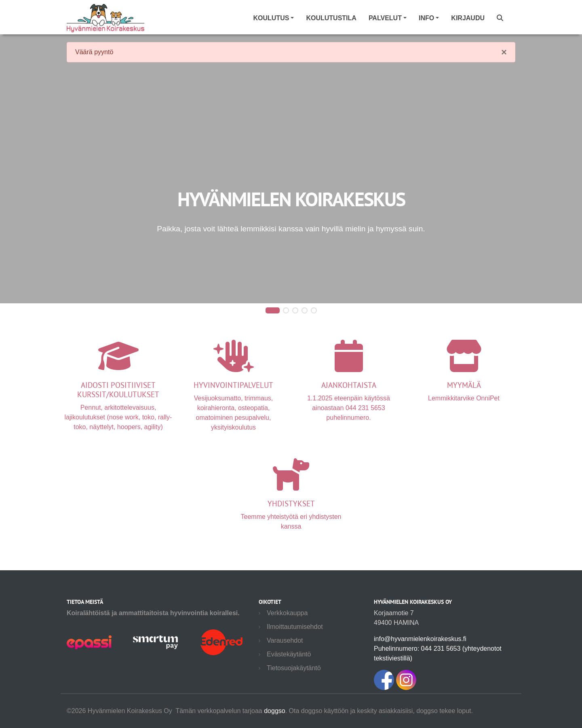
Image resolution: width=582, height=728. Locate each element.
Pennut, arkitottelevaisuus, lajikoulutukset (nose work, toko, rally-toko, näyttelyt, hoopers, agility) (118, 396)
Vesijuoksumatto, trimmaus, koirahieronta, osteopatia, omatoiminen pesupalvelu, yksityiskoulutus (233, 397)
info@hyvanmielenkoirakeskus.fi (420, 639)
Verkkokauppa (287, 613)
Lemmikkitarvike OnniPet (464, 382)
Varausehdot (285, 640)
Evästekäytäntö (289, 654)
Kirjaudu (468, 18)
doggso (275, 711)
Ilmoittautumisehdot (295, 627)
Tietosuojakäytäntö (294, 668)
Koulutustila (331, 18)
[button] (273, 311)
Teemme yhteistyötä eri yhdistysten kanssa (291, 505)
